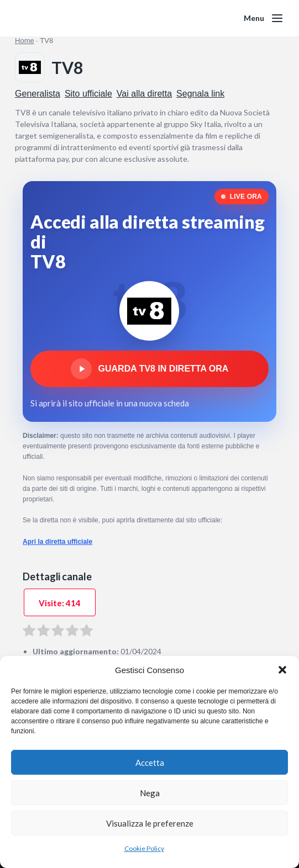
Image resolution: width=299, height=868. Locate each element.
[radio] (29, 632)
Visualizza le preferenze (150, 823)
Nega (150, 793)
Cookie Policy (144, 848)
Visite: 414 (60, 603)
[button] (282, 670)
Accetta (150, 763)
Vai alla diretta (144, 94)
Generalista (38, 94)
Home (25, 41)
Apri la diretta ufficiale (57, 542)
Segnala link (200, 94)
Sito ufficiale (88, 94)
